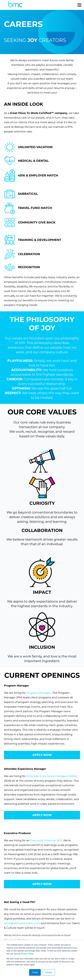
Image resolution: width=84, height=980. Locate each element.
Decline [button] (49, 972)
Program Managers (39, 693)
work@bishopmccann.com (22, 923)
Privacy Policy (27, 954)
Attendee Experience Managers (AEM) (51, 776)
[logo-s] (15, 5)
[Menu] (79, 5)
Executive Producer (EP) (46, 840)
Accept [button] (35, 972)
